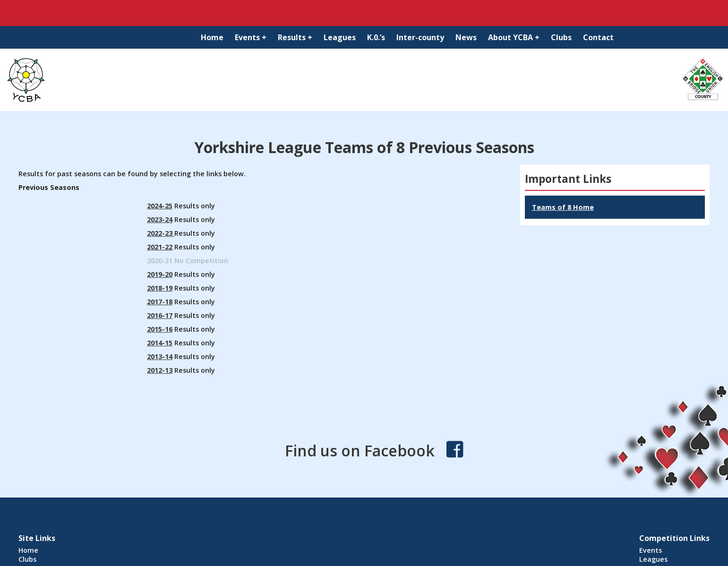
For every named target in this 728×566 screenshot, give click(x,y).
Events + (251, 37)
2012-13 (160, 370)
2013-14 (160, 356)
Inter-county (420, 37)
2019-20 (160, 274)
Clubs (561, 37)
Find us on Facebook (360, 450)
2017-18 (160, 302)
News (466, 37)
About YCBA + (514, 37)
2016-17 (160, 315)
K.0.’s (376, 37)
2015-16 (160, 329)
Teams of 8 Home (563, 207)
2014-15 (160, 343)
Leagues (340, 37)
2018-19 (160, 288)
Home (212, 37)
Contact (598, 37)
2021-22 (160, 247)
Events (651, 550)
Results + (295, 37)
